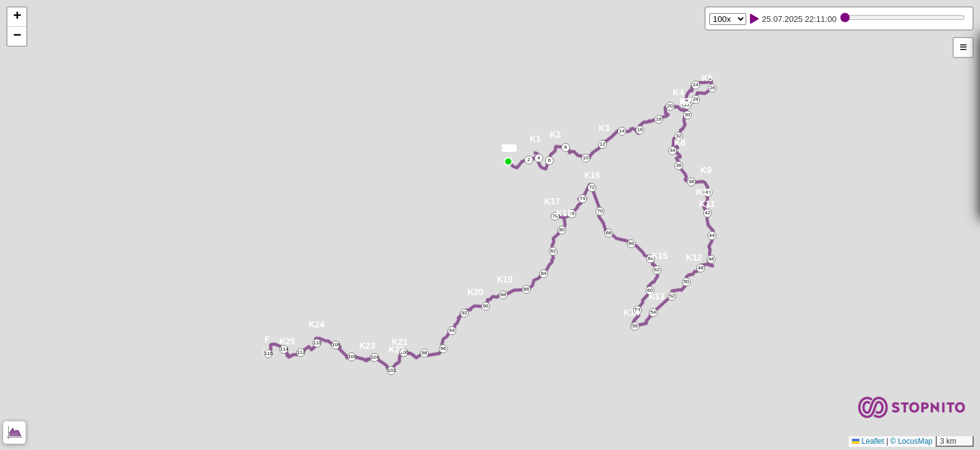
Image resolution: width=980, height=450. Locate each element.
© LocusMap (911, 441)
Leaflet (868, 441)
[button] (510, 150)
